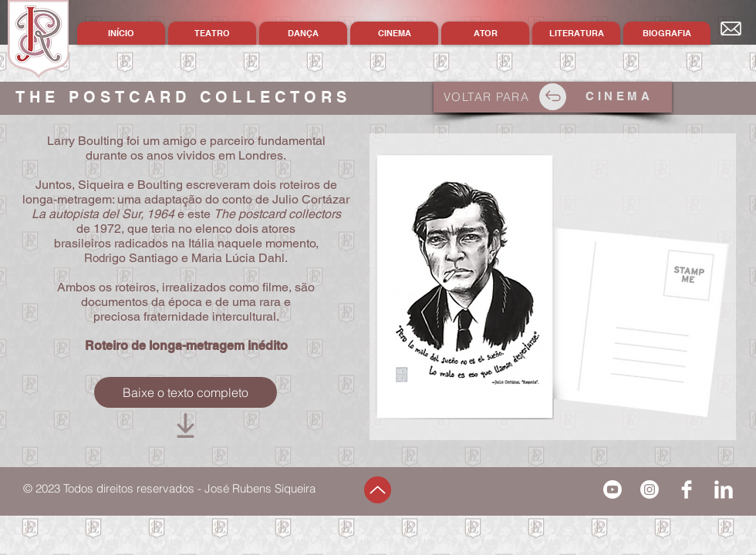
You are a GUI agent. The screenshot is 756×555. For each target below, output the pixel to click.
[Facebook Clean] (687, 489)
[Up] (378, 490)
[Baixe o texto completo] (186, 392)
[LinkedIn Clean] (724, 489)
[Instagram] (650, 489)
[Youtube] (613, 489)
